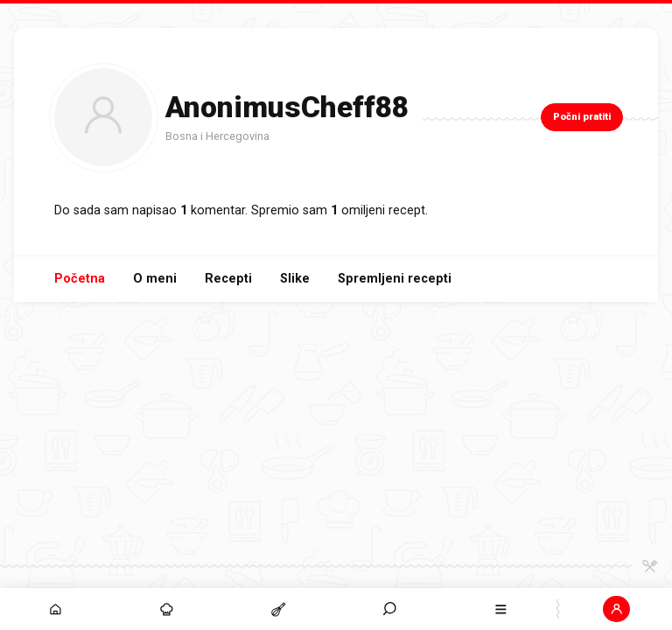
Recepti (228, 279)
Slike (295, 279)
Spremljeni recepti (395, 279)
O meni (155, 279)
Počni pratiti (582, 117)
